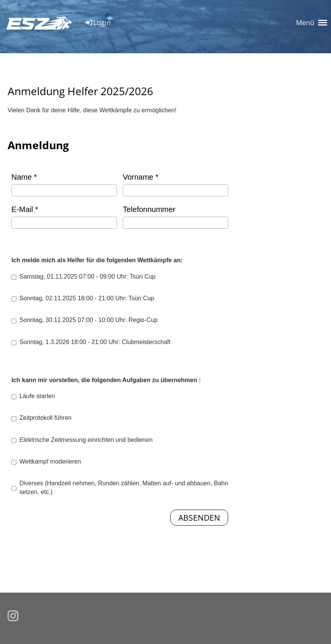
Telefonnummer (175, 217)
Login (98, 22)
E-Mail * (64, 217)
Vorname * (175, 185)
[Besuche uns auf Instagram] (13, 616)
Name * (64, 185)
